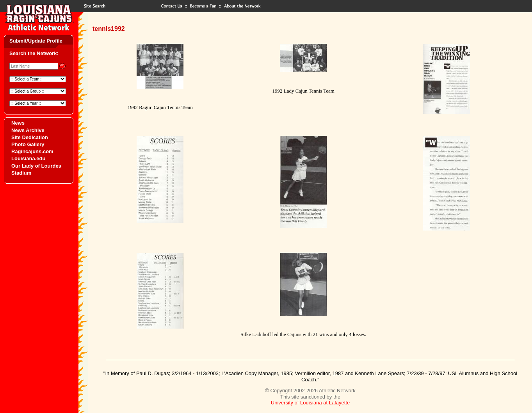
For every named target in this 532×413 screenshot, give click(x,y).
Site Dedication (30, 137)
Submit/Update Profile (36, 41)
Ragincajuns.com (32, 151)
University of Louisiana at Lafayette (310, 403)
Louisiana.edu (28, 158)
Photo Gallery (28, 144)
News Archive (28, 130)
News (18, 123)
